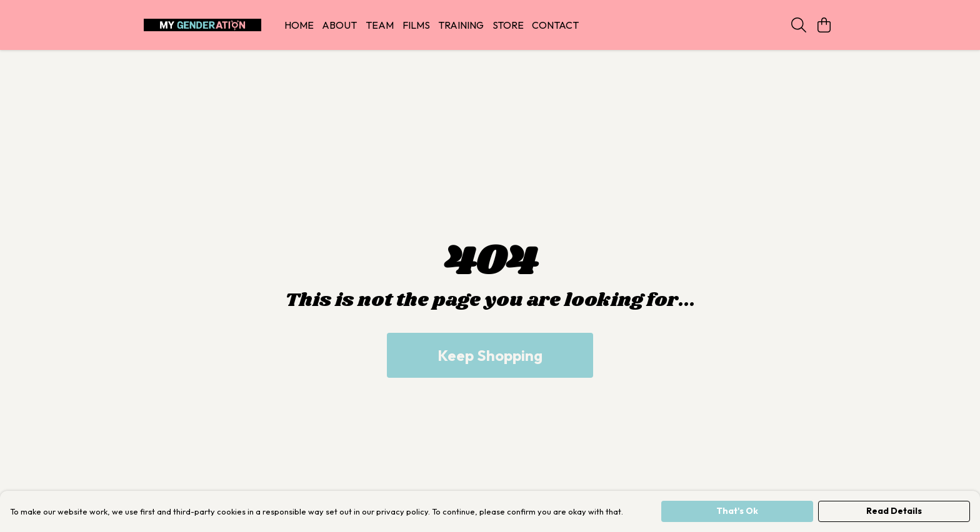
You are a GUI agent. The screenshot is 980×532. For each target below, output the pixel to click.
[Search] (799, 25)
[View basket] (824, 25)
